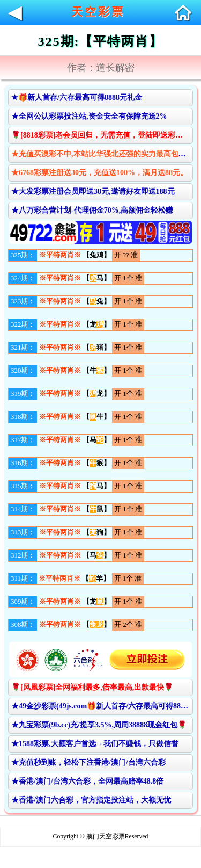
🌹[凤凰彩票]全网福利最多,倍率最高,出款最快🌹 (92, 687)
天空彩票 (98, 12)
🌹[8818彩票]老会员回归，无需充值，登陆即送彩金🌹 (102, 135)
